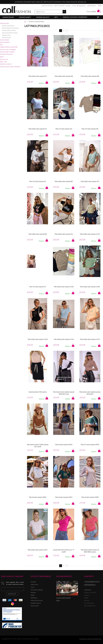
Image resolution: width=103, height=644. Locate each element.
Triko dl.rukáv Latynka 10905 (38, 497)
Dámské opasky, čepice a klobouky (10, 67)
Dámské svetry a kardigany (8, 49)
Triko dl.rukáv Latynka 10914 (64, 497)
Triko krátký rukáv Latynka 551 (64, 234)
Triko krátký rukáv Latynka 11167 (90, 234)
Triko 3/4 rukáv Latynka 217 (38, 287)
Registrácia (82, 6)
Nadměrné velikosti (6, 64)
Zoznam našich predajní (63, 598)
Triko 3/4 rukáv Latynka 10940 (90, 445)
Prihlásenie (92, 6)
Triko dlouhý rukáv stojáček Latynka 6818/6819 (90, 393)
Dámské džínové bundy (9, 30)
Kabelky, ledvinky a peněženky (9, 47)
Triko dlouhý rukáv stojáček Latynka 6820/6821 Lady (64, 393)
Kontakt (68, 6)
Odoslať (12, 594)
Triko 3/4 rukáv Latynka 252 (64, 129)
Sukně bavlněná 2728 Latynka (38, 392)
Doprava (33, 592)
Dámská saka (4, 59)
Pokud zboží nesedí (37, 600)
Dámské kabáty (5, 40)
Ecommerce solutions (86, 639)
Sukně (2, 57)
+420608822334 (92, 582)
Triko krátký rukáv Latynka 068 (38, 234)
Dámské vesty (6, 35)
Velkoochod (34, 584)
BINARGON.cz (97, 639)
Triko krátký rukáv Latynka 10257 (38, 550)
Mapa (58, 600)
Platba (33, 595)
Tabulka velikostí (36, 603)
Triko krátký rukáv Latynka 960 (64, 76)
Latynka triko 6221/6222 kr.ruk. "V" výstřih (64, 551)
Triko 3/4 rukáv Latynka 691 (38, 182)
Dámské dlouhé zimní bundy (10, 28)
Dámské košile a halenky (7, 52)
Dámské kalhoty (5, 42)
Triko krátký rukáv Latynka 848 (90, 76)
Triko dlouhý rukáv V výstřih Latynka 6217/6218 (38, 446)
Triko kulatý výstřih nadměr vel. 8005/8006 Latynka (90, 551)
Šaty (1, 45)
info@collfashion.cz (90, 585)
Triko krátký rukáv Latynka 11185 (90, 287)
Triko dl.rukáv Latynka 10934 (64, 445)
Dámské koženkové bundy (10, 33)
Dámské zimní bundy (8, 26)
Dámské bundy (4, 23)
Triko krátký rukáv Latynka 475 (90, 182)
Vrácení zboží (35, 606)
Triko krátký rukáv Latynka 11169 (64, 339)
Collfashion (16, 9)
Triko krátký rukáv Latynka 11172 (90, 339)
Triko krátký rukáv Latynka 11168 (38, 339)
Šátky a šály (3, 62)
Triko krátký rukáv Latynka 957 (38, 76)
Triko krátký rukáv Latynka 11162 (64, 287)
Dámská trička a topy (6, 54)
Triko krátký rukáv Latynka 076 (38, 129)
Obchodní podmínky (37, 590)
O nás (74, 6)
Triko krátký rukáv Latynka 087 (64, 182)
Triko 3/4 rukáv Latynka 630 (90, 129)
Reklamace (34, 598)
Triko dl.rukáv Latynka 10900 (90, 497)
